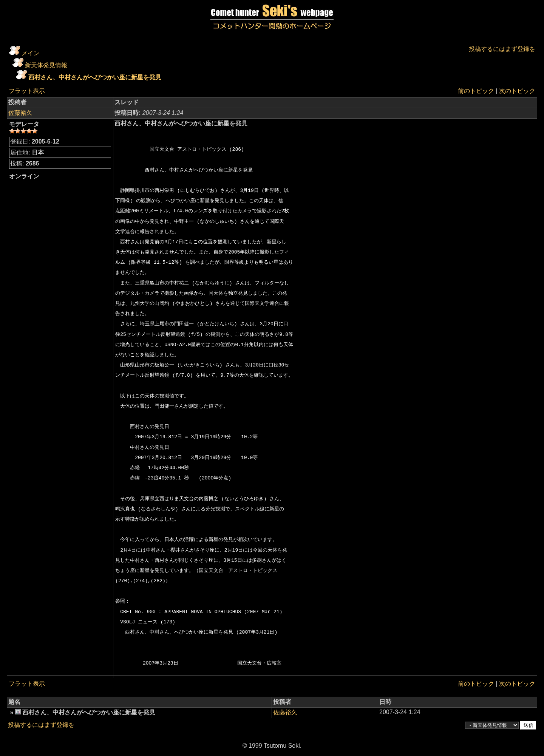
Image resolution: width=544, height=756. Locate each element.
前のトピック (476, 91)
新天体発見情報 (46, 65)
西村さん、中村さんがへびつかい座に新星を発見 (95, 77)
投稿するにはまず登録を (502, 49)
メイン (31, 53)
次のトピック (517, 91)
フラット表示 (27, 91)
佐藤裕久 (20, 113)
